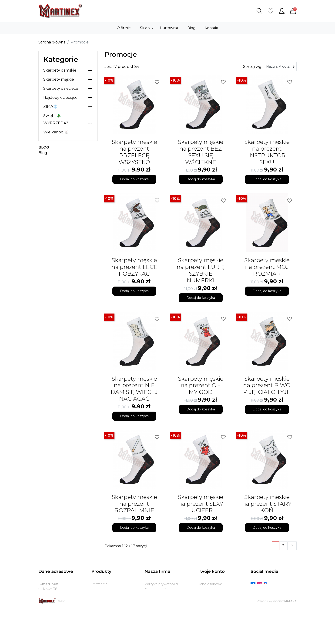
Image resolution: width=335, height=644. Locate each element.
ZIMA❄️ (50, 107)
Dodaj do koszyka (134, 179)
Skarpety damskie (60, 70)
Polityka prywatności (161, 584)
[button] (259, 11)
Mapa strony (155, 619)
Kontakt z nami (157, 613)
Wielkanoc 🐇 (56, 132)
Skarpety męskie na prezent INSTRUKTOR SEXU (267, 152)
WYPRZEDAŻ (56, 123)
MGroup (290, 635)
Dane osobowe (210, 584)
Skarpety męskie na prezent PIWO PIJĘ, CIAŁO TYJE (267, 385)
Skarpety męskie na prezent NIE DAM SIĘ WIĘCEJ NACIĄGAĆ (134, 389)
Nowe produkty (104, 590)
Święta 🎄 (52, 116)
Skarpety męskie (59, 79)
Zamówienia (208, 596)
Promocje (99, 584)
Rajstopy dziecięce (60, 97)
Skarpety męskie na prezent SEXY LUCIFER (201, 504)
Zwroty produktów (213, 590)
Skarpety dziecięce (61, 88)
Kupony (204, 613)
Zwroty (150, 607)
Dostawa (152, 601)
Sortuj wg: (253, 67)
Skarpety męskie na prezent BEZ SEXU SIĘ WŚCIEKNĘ (201, 152)
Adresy (203, 607)
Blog (44, 147)
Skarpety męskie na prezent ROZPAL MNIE (134, 504)
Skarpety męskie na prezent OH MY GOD (201, 385)
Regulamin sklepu (159, 590)
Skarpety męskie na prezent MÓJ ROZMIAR (267, 267)
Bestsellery (100, 596)
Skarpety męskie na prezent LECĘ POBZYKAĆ (134, 267)
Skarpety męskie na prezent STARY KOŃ (267, 504)
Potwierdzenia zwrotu (215, 601)
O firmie (151, 596)
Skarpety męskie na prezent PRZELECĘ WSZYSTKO (134, 152)
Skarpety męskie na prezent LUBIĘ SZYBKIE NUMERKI (201, 270)
